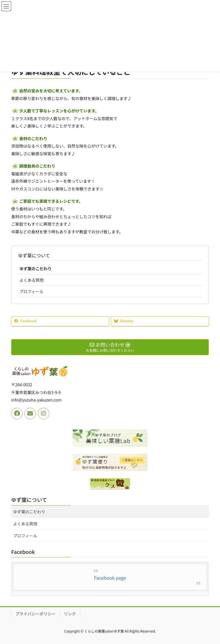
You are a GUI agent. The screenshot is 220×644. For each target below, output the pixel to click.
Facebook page (110, 578)
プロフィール (32, 291)
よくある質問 (32, 280)
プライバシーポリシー (36, 614)
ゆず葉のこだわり (36, 269)
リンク (70, 614)
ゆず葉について (34, 255)
